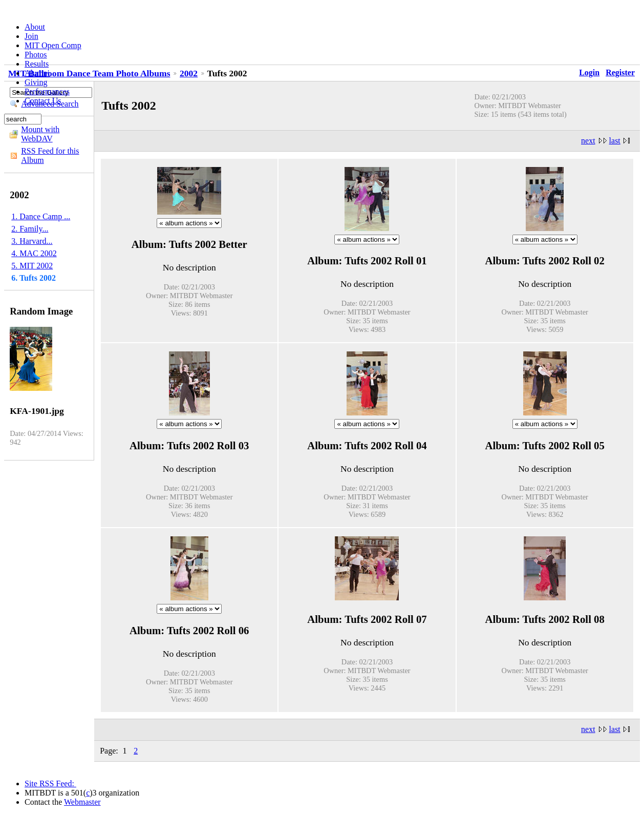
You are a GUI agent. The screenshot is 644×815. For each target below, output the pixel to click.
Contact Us (43, 101)
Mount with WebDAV (40, 134)
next (588, 141)
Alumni (37, 73)
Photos (36, 55)
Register (620, 72)
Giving (36, 82)
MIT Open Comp (53, 45)
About (35, 27)
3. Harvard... (32, 241)
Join (31, 36)
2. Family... (30, 229)
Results (37, 64)
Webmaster (82, 802)
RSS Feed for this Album (50, 155)
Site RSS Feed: (50, 783)
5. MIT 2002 (32, 266)
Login (589, 72)
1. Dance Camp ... (41, 216)
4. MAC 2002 (34, 253)
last (615, 141)
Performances (47, 91)
